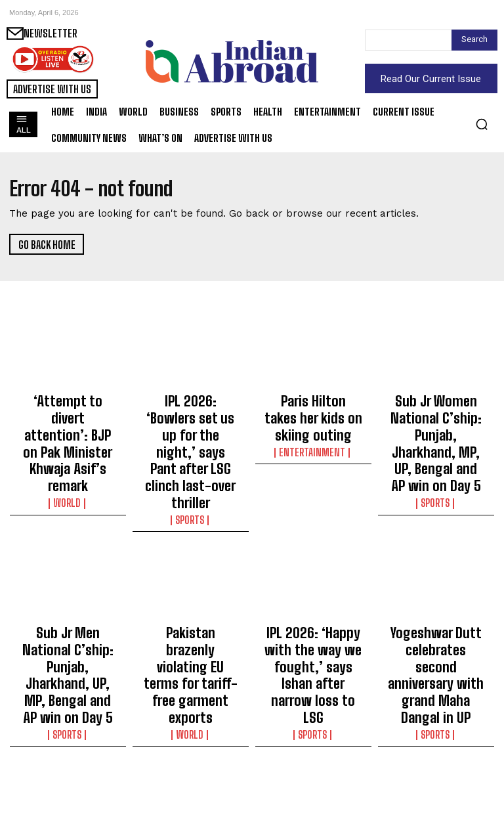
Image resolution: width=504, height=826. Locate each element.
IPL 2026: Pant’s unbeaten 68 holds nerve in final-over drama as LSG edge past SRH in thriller (68, 764)
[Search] (474, 40)
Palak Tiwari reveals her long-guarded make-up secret (436, 752)
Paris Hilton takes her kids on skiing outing (313, 404)
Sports (190, 460)
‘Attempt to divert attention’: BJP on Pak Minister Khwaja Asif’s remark (68, 416)
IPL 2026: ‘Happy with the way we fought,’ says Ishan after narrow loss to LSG (313, 588)
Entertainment (313, 424)
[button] (482, 124)
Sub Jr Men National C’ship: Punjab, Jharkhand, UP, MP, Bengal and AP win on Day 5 (68, 594)
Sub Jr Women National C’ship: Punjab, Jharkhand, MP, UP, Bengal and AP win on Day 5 (436, 422)
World (68, 448)
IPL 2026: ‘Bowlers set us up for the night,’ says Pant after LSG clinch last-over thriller (190, 422)
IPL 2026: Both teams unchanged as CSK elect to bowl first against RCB (190, 758)
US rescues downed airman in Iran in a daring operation (313, 752)
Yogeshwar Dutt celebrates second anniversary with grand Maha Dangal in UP (436, 588)
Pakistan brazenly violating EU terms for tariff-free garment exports (190, 588)
